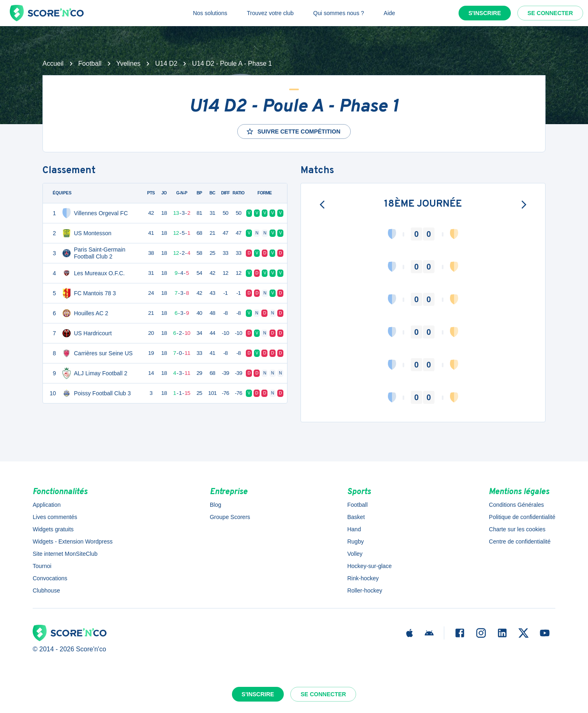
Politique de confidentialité (522, 517)
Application (47, 505)
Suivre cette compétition (293, 131)
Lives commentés (55, 517)
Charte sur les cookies (517, 529)
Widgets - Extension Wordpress (73, 541)
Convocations (50, 578)
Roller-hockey (365, 590)
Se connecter (550, 13)
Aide (390, 13)
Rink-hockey (363, 578)
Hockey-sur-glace (369, 566)
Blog (216, 505)
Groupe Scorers (230, 517)
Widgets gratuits (53, 529)
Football (90, 64)
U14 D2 (166, 64)
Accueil (53, 64)
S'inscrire (485, 13)
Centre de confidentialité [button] (520, 541)
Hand (354, 529)
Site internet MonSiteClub (65, 554)
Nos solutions (210, 13)
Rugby (355, 541)
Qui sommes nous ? (339, 13)
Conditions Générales (516, 505)
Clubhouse (46, 590)
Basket (356, 517)
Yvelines (129, 64)
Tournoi (42, 566)
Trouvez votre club (270, 13)
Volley (355, 554)
